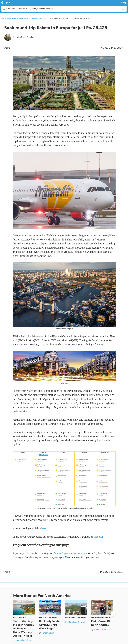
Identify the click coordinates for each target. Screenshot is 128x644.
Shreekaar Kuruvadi (77, 622)
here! (44, 528)
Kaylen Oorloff (48, 633)
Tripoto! (98, 537)
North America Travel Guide (18, 18)
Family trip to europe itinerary (70, 553)
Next (113, 614)
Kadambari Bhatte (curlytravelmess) (32, 640)
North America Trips (39, 18)
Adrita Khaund (100, 629)
